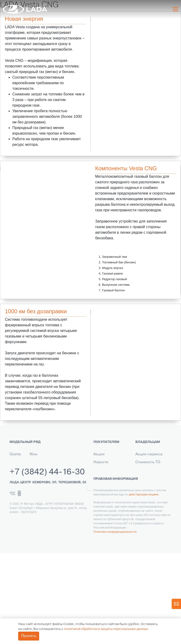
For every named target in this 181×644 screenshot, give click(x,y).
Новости (101, 462)
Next (89, 166)
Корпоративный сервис (150, 524)
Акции (99, 454)
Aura (33, 481)
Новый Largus (15, 479)
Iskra (34, 489)
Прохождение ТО (150, 492)
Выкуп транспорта (110, 527)
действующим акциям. (144, 586)
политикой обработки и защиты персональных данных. (106, 629)
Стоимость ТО (148, 462)
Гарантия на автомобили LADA (109, 494)
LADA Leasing (105, 550)
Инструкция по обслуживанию (149, 502)
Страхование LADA (110, 484)
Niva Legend (36, 471)
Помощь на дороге (152, 513)
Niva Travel (35, 457)
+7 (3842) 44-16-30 (47, 563)
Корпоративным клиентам (108, 508)
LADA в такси (105, 543)
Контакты (102, 519)
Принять (29, 636)
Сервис (100, 535)
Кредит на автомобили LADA (109, 473)
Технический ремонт (147, 473)
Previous (92, 309)
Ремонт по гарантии (153, 484)
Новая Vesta (15, 465)
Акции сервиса (149, 454)
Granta (15, 454)
